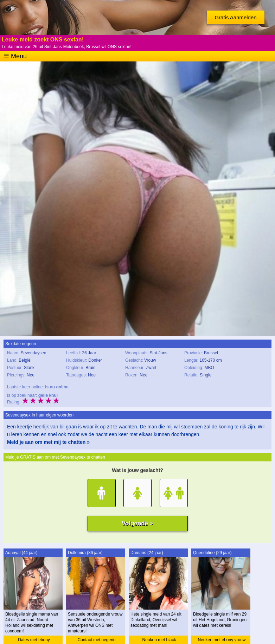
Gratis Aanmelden (235, 17)
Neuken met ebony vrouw (222, 640)
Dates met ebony (34, 640)
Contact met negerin (96, 640)
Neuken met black (159, 640)
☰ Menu (15, 56)
